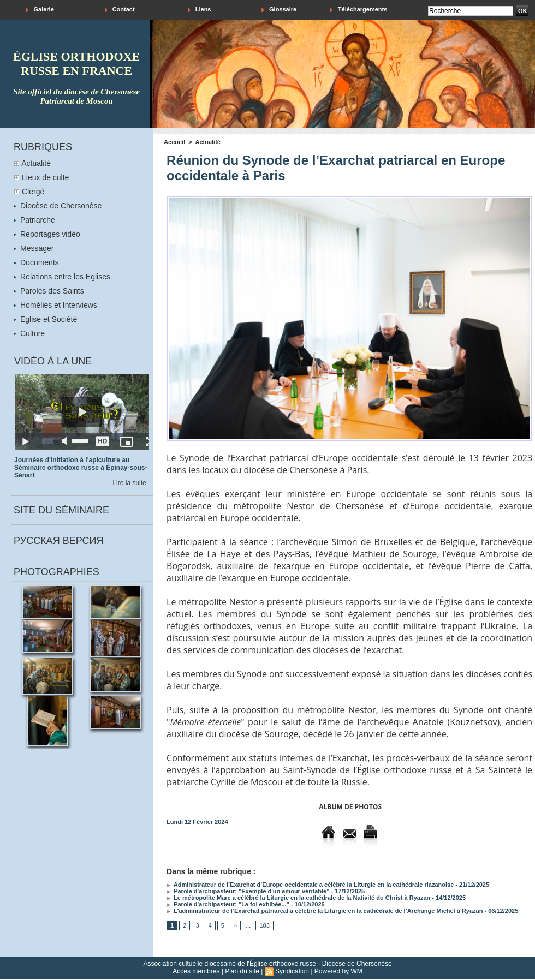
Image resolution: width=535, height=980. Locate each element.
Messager (34, 248)
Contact (120, 10)
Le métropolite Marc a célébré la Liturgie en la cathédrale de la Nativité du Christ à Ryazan (298, 898)
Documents (36, 262)
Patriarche (34, 220)
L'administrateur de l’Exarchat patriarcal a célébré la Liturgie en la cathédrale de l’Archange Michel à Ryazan (325, 911)
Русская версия (58, 541)
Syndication (292, 971)
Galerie (40, 10)
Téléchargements (359, 10)
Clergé (33, 192)
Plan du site (242, 971)
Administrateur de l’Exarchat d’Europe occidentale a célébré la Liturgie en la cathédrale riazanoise (310, 885)
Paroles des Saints (49, 291)
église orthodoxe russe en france (76, 64)
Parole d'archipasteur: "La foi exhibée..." (228, 904)
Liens (200, 10)
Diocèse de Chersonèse (58, 206)
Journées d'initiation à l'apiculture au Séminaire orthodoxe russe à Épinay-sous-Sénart (81, 468)
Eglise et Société (45, 319)
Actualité (36, 163)
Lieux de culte (45, 177)
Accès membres (196, 971)
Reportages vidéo (47, 234)
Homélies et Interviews (55, 305)
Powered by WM (338, 971)
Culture (29, 333)
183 (264, 925)
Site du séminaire (61, 510)
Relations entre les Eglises (62, 277)
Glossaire (279, 10)
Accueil (174, 142)
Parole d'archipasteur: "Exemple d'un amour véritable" (248, 891)
